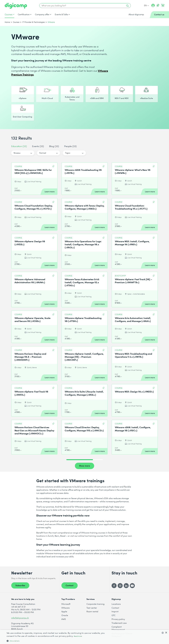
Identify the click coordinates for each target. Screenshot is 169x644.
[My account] (153, 6)
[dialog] (84, 637)
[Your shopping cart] (163, 5)
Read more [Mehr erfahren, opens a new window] (78, 636)
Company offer (42, 14)
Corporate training (95, 604)
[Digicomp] (16, 6)
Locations (116, 604)
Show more (84, 466)
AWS (64, 619)
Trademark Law (119, 623)
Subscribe (20, 585)
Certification (24, 14)
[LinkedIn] (126, 586)
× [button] (166, 633)
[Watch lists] (158, 5)
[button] (57, 641)
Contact (70, 585)
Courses (9, 14)
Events (38, 146)
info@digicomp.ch (20, 618)
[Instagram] (120, 586)
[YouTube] (132, 586)
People (70, 146)
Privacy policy (118, 619)
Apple (64, 611)
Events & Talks (61, 14)
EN (146, 5)
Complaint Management (118, 628)
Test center (92, 608)
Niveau (17, 153)
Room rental (92, 611)
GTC (114, 615)
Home (7, 22)
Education (19, 146)
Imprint (115, 611)
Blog (54, 146)
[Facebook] (114, 586)
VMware (65, 608)
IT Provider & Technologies (34, 22)
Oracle (65, 615)
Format (43, 153)
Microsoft (66, 604)
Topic (68, 153)
